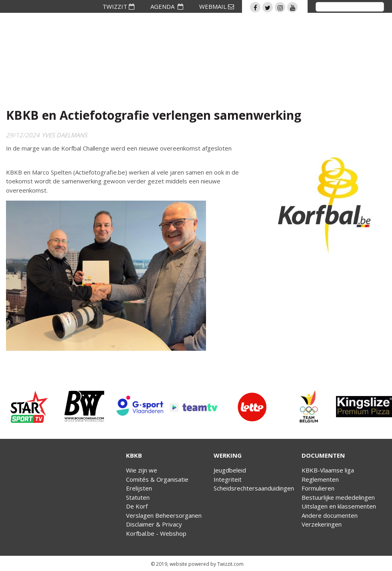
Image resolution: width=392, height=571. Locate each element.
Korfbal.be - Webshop (156, 533)
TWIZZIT (118, 6)
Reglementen (320, 479)
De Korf (137, 506)
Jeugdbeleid (230, 470)
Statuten (138, 497)
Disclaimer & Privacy (154, 524)
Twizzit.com (230, 564)
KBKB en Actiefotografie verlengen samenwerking (154, 115)
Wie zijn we (142, 470)
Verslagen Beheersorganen (164, 515)
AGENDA (167, 6)
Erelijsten (139, 488)
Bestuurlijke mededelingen (338, 497)
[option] (28, 407)
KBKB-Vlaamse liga (328, 470)
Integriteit (228, 479)
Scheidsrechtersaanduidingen (254, 488)
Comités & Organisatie (157, 479)
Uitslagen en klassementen (339, 506)
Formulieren (318, 488)
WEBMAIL (217, 6)
